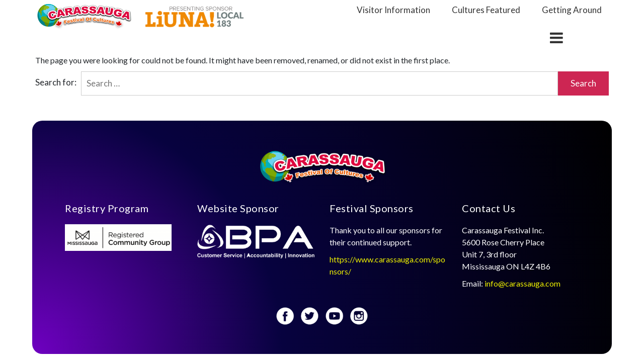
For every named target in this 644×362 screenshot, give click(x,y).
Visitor (393, 10)
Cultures (486, 10)
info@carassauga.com (523, 283)
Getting (572, 10)
